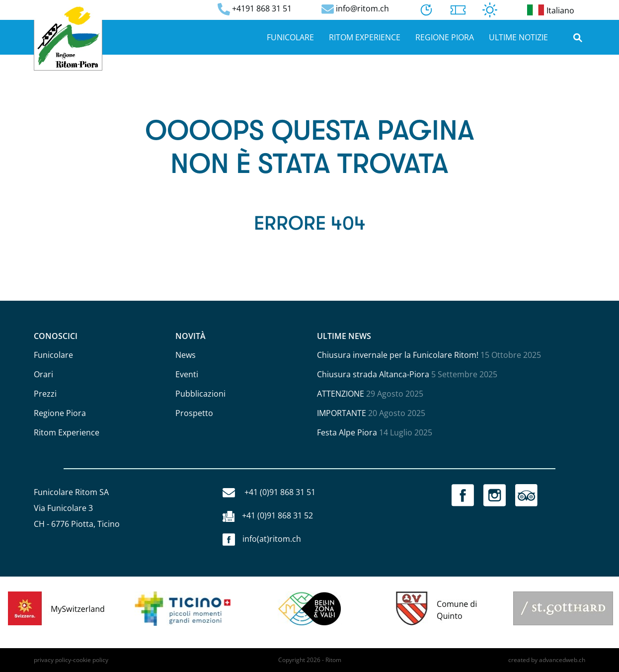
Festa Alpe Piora (347, 432)
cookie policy (91, 660)
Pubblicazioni (200, 394)
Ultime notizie (518, 37)
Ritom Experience (365, 37)
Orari (43, 374)
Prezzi (45, 394)
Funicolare (290, 37)
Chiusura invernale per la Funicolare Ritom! (398, 355)
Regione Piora (445, 37)
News (186, 355)
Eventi (187, 374)
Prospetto (194, 413)
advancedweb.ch (562, 660)
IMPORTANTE (342, 413)
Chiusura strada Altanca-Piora (373, 374)
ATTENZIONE (341, 394)
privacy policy (52, 660)
